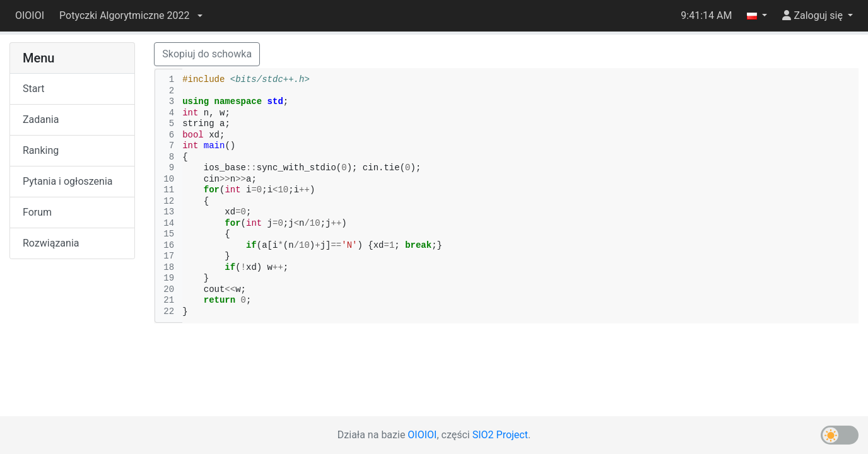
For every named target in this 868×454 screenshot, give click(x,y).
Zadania (41, 119)
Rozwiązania (51, 243)
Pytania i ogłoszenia (68, 181)
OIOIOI (30, 15)
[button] (131, 16)
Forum (37, 212)
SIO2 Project (500, 435)
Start (33, 89)
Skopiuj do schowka (207, 54)
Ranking (41, 150)
